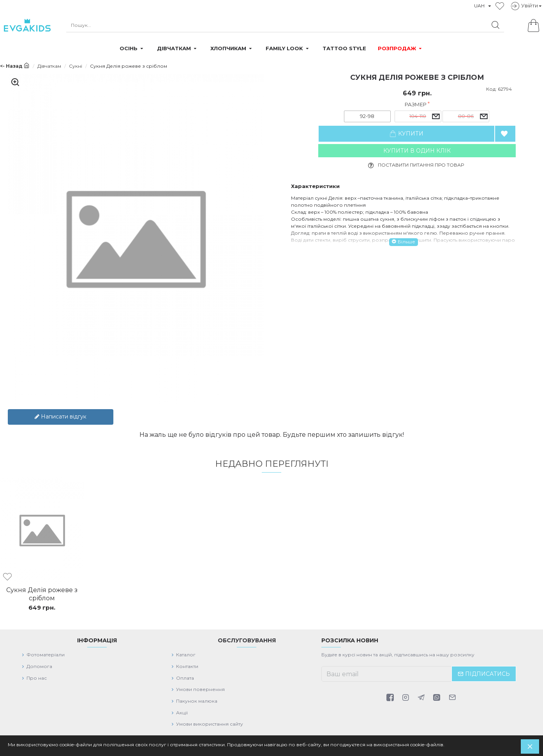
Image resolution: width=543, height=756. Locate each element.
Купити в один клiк (417, 153)
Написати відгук (61, 417)
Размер (416, 104)
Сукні (76, 66)
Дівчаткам (49, 66)
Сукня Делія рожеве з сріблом (42, 594)
